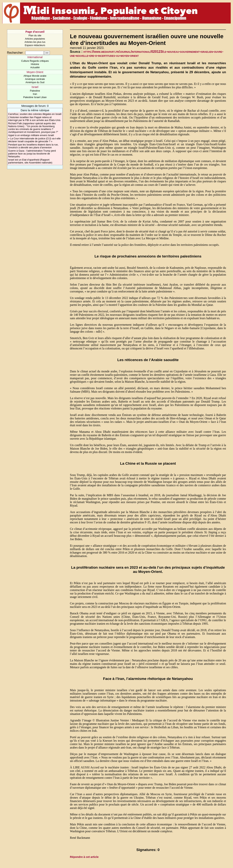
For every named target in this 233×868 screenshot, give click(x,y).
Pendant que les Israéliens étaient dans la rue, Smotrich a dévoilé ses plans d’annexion (33, 146)
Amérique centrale (35, 79)
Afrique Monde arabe (35, 76)
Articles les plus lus (35, 42)
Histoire (35, 64)
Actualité (35, 67)
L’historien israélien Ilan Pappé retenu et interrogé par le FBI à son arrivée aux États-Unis (34, 119)
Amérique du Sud (35, 82)
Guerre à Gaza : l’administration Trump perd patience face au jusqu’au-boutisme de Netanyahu (32, 154)
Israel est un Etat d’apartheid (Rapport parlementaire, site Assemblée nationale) (30, 161)
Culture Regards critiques (35, 61)
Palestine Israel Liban (35, 97)
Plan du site (35, 35)
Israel (35, 87)
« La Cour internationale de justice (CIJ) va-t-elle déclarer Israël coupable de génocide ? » (34, 140)
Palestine (35, 91)
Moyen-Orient (35, 72)
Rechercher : (16, 53)
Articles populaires (35, 39)
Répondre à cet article (84, 857)
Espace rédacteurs (35, 45)
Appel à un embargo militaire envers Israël (31, 135)
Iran (35, 94)
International (35, 57)
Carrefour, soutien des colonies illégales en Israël (35, 114)
